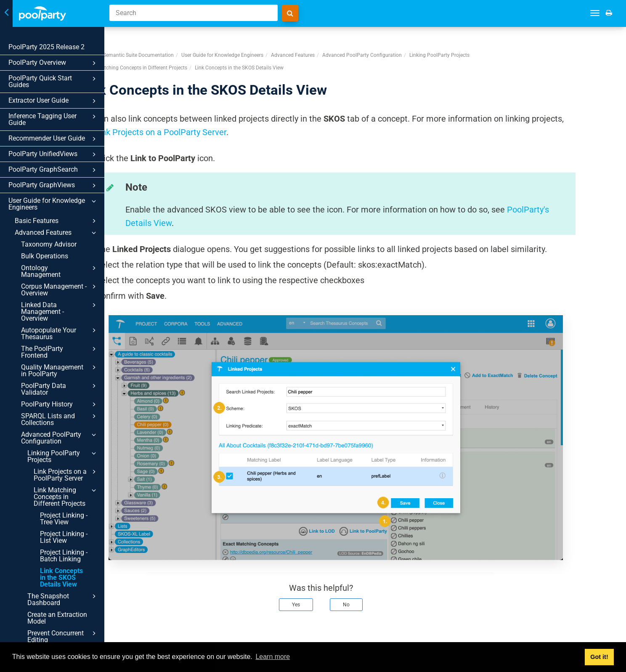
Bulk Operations (45, 256)
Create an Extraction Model (57, 618)
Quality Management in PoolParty (60, 370)
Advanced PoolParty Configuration (60, 438)
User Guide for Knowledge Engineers (53, 204)
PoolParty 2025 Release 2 (46, 47)
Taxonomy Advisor (49, 244)
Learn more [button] (273, 657)
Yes (340, 591)
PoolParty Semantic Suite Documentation (171, 42)
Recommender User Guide (53, 139)
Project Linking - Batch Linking (64, 556)
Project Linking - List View (64, 537)
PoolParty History (60, 404)
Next (608, 633)
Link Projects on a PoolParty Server (66, 475)
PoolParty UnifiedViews (53, 154)
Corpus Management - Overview (60, 290)
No (390, 591)
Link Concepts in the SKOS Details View (61, 578)
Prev (134, 633)
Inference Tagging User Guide (53, 119)
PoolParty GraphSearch (53, 170)
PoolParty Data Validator (60, 389)
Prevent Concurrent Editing (63, 636)
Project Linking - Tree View (64, 519)
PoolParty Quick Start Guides (53, 81)
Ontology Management (60, 271)
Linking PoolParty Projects (63, 456)
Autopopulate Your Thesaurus (60, 333)
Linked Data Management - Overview (60, 311)
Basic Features (57, 221)
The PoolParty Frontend (60, 352)
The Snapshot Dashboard (63, 599)
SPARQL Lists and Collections (60, 419)
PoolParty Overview (53, 63)
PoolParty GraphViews (53, 186)
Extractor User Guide (53, 101)
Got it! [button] (599, 657)
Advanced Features (57, 233)
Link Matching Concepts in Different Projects (66, 497)
